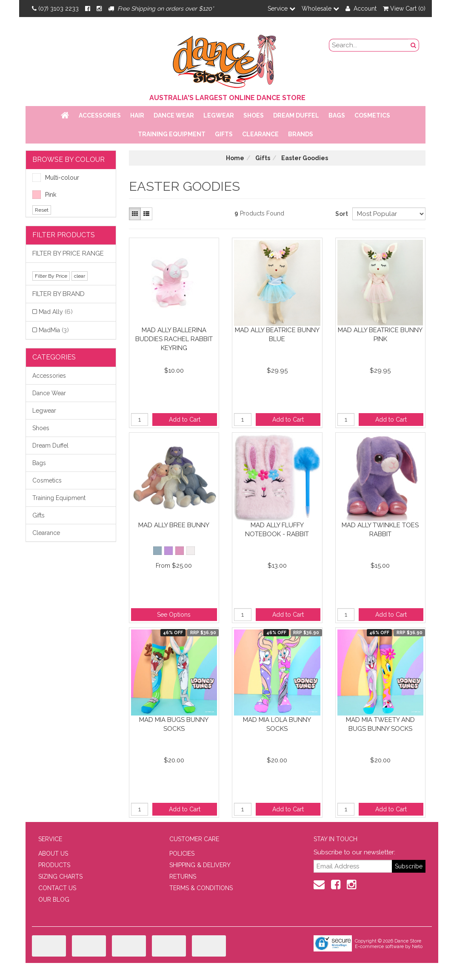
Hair (137, 115)
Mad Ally (56, 312)
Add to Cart (185, 420)
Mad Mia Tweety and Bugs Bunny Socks (380, 724)
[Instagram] (99, 9)
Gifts (224, 134)
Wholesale (320, 9)
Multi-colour (56, 178)
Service (281, 9)
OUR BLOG (54, 900)
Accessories (100, 115)
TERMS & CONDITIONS (201, 888)
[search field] (369, 45)
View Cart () (404, 9)
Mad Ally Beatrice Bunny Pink (380, 335)
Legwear (219, 115)
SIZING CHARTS (60, 877)
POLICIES (182, 854)
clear (80, 276)
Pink (44, 195)
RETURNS (183, 877)
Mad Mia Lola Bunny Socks (277, 724)
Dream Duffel (296, 115)
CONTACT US (57, 888)
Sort (341, 214)
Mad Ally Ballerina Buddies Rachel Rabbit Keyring (174, 339)
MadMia (54, 330)
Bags (337, 115)
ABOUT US (53, 854)
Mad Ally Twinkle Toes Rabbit (380, 530)
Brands (301, 134)
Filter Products (64, 235)
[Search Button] (414, 45)
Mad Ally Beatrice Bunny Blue (277, 335)
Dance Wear (174, 115)
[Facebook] (88, 9)
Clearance (260, 134)
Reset (42, 210)
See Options (174, 615)
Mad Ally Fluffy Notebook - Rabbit (277, 530)
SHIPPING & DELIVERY (200, 865)
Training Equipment (172, 134)
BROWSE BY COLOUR (69, 160)
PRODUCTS (54, 865)
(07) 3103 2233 (55, 9)
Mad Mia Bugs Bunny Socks (174, 724)
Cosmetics (372, 115)
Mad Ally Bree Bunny (174, 525)
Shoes (254, 115)
